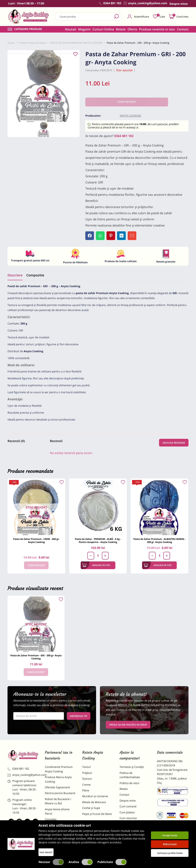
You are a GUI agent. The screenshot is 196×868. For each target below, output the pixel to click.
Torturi (87, 767)
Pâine (86, 791)
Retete (121, 29)
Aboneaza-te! (79, 716)
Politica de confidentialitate (130, 775)
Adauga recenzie (174, 443)
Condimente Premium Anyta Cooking (59, 769)
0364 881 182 (124, 136)
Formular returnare (132, 824)
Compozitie (35, 275)
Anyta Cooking (130, 116)
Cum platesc (127, 812)
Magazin (84, 29)
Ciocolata (51, 819)
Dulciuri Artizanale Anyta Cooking (60, 838)
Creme (86, 785)
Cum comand (128, 807)
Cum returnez (128, 818)
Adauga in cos (96, 565)
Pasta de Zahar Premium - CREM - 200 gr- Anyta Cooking (36, 541)
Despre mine (128, 801)
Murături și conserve (95, 796)
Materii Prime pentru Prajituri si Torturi (58, 827)
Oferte (132, 29)
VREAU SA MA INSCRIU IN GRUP (128, 725)
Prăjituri (87, 773)
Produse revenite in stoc (157, 29)
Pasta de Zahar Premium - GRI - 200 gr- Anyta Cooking (36, 657)
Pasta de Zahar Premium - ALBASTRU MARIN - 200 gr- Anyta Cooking (160, 541)
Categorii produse (28, 29)
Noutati (71, 29)
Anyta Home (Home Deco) (57, 812)
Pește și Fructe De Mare (97, 814)
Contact (183, 29)
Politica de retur (129, 783)
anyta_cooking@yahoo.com (23, 775)
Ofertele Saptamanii (57, 787)
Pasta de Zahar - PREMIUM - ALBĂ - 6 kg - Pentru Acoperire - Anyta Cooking (98, 541)
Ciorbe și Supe (91, 808)
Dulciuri (87, 779)
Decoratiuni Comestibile (60, 846)
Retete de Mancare (94, 802)
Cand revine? (36, 565)
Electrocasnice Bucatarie (60, 793)
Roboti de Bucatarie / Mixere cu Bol (58, 801)
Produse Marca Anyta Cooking (58, 779)
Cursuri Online (103, 29)
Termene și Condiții (132, 767)
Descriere (15, 275)
